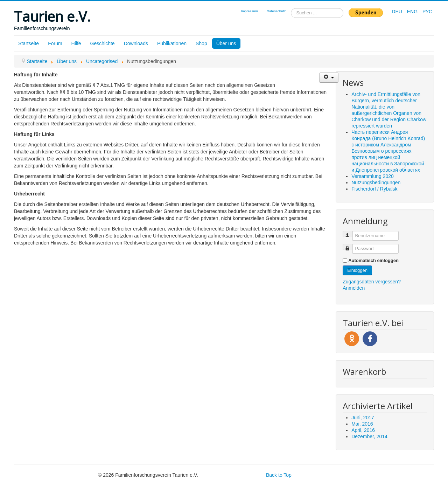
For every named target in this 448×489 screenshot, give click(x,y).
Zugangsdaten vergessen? (372, 282)
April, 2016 (363, 430)
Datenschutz (276, 11)
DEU (397, 12)
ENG (413, 12)
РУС (427, 12)
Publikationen (172, 43)
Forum (55, 43)
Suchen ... (291, 8)
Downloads (136, 43)
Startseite (29, 43)
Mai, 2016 (362, 424)
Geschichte (103, 43)
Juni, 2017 (363, 418)
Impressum (249, 11)
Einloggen (357, 270)
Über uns (226, 43)
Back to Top (279, 475)
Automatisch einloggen (373, 260)
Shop (201, 43)
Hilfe (76, 43)
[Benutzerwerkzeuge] (329, 78)
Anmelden (354, 288)
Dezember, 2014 (369, 436)
